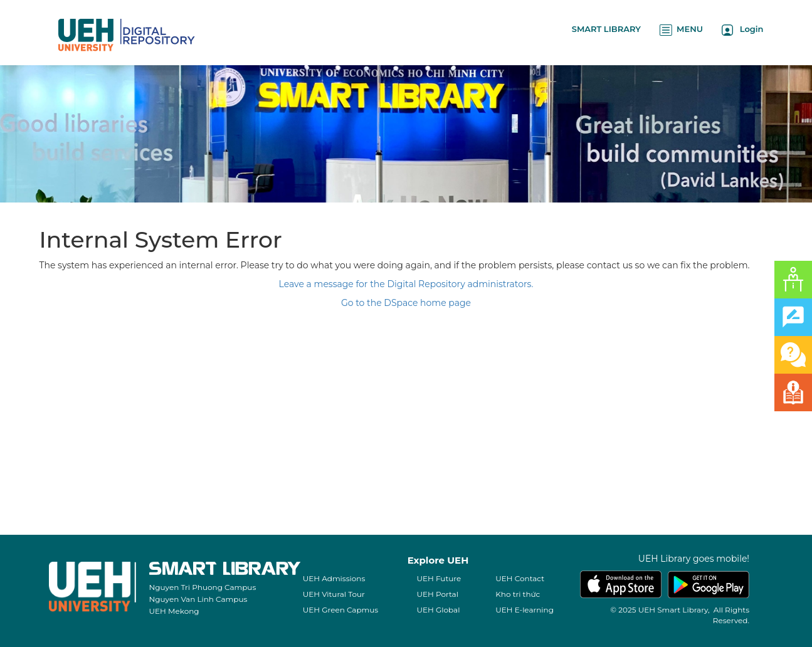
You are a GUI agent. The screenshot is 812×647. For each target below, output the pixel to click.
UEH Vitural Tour (334, 594)
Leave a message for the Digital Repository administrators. (406, 284)
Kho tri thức (518, 594)
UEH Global (439, 610)
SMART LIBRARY (606, 29)
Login (743, 30)
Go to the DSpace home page (406, 303)
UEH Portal (438, 594)
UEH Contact (520, 578)
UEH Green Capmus (340, 610)
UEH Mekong (174, 611)
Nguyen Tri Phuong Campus (203, 587)
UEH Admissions (334, 578)
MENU (681, 30)
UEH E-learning (525, 610)
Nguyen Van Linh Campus (198, 599)
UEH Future (439, 578)
